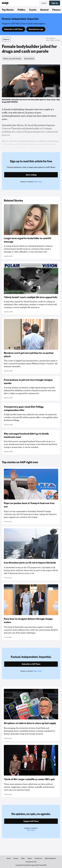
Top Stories (8, 10)
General (44, 10)
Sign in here (38, 182)
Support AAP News (31, 821)
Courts (33, 10)
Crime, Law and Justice (12, 58)
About (30, 858)
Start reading (31, 175)
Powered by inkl (31, 862)
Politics (21, 10)
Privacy (16, 858)
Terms (9, 858)
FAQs (23, 858)
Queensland (29, 58)
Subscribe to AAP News (13, 29)
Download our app (36, 29)
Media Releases (50, 858)
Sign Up (55, 3)
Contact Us (38, 858)
